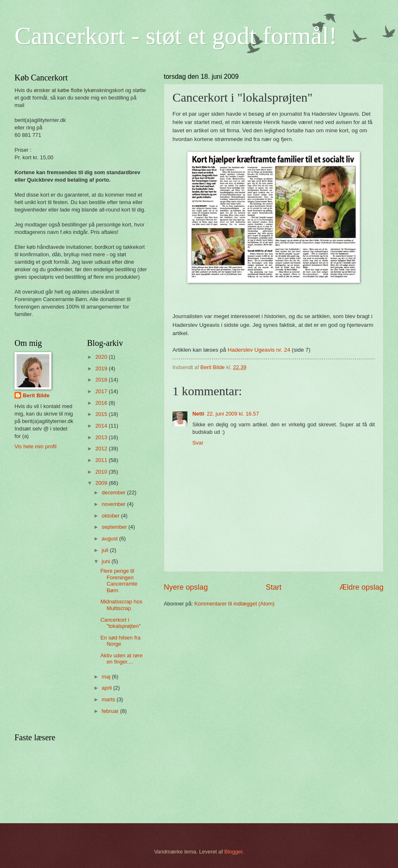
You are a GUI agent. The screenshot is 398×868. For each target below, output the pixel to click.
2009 (102, 483)
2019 (102, 368)
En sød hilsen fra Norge (120, 641)
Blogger (233, 852)
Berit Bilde (36, 395)
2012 (102, 449)
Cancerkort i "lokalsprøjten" (120, 623)
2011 (102, 460)
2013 (102, 437)
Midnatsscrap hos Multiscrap (121, 605)
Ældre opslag (362, 587)
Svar (198, 443)
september (115, 527)
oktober (111, 516)
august (110, 539)
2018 (102, 380)
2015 (102, 414)
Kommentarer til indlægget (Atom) (234, 604)
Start (274, 587)
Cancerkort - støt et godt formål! (176, 36)
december (114, 492)
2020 (102, 357)
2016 (102, 403)
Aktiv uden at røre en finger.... (121, 659)
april (107, 688)
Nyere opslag (186, 587)
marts (109, 699)
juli (106, 550)
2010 (102, 472)
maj (107, 677)
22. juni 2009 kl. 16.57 (233, 414)
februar (111, 711)
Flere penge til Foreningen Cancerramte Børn (119, 580)
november (114, 504)
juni (107, 561)
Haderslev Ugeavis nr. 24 (260, 350)
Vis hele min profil (35, 446)
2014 (102, 426)
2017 (102, 391)
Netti (198, 414)
